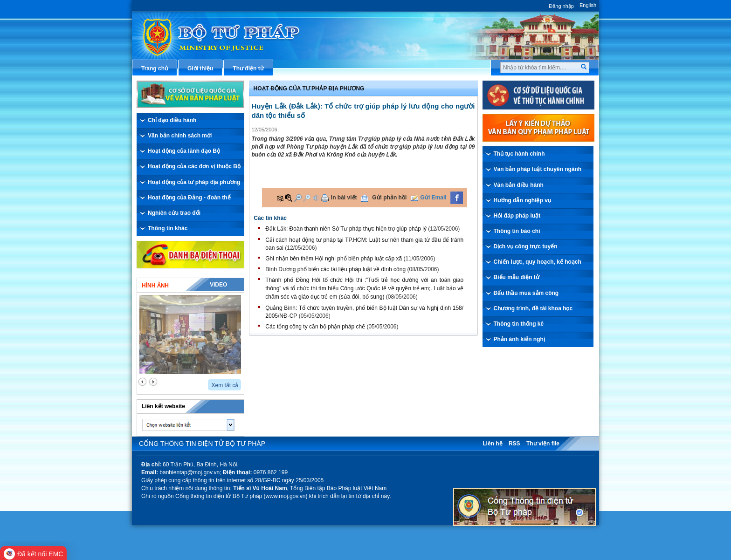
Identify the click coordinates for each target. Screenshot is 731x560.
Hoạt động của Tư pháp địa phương (309, 89)
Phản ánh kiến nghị (519, 339)
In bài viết (344, 198)
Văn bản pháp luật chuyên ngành (538, 169)
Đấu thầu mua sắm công (526, 293)
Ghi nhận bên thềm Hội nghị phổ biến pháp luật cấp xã (334, 259)
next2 (153, 382)
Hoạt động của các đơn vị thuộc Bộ (194, 166)
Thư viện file (543, 444)
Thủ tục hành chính (519, 154)
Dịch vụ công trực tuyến (526, 246)
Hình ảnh (155, 286)
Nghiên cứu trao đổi (174, 213)
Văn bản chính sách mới (180, 136)
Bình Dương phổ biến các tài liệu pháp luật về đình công (335, 269)
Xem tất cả (225, 385)
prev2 (142, 382)
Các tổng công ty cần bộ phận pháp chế (315, 327)
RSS (514, 444)
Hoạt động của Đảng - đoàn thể (189, 198)
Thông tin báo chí (517, 231)
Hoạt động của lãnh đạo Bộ (184, 151)
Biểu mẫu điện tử (517, 277)
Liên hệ (492, 444)
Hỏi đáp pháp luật (517, 216)
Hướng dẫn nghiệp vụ (522, 200)
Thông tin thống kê (519, 324)
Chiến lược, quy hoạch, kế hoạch (538, 262)
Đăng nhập (561, 6)
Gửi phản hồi (389, 198)
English (588, 5)
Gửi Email (434, 198)
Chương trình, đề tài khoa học (533, 308)
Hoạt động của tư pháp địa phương (194, 182)
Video (218, 285)
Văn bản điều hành (519, 185)
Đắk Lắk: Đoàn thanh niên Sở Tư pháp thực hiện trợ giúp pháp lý (346, 229)
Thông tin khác (168, 228)
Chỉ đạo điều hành (172, 120)
